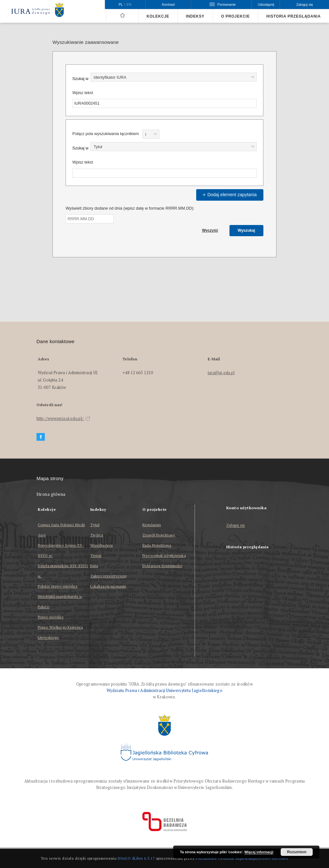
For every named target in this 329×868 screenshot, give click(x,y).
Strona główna (51, 494)
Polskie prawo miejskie (58, 586)
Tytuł (95, 525)
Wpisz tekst (83, 93)
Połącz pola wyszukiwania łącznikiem (106, 134)
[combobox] (174, 77)
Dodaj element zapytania (229, 195)
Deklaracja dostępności (162, 566)
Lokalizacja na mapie (108, 586)
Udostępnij (266, 4)
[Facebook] (41, 437)
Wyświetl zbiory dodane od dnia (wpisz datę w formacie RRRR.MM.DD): (130, 208)
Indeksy (195, 16)
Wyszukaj (246, 230)
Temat (96, 555)
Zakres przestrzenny (108, 576)
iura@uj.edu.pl (221, 373)
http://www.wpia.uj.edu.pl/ (63, 418)
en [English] (129, 4)
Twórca (97, 535)
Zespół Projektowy (159, 535)
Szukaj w (80, 79)
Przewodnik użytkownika (164, 555)
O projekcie (236, 16)
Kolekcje (158, 16)
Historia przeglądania (293, 16)
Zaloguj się (236, 525)
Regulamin (152, 525)
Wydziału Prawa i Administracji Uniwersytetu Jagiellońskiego (164, 691)
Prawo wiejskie (51, 617)
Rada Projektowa (157, 545)
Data (94, 566)
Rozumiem (297, 852)
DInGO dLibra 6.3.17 (136, 858)
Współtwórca (101, 545)
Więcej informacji (259, 852)
